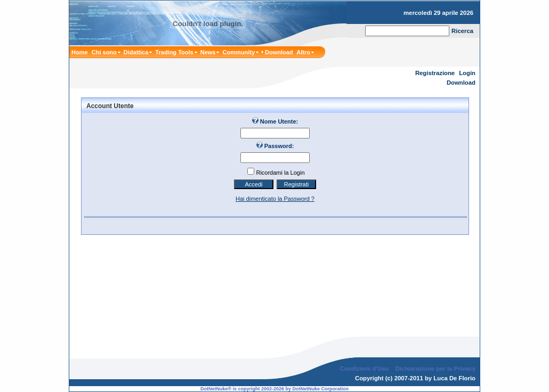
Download (461, 83)
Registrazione (435, 73)
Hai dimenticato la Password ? (275, 199)
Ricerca (462, 31)
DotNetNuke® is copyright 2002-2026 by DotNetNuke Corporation (274, 380)
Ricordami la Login (280, 173)
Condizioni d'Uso (364, 360)
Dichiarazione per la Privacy (436, 360)
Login (467, 73)
